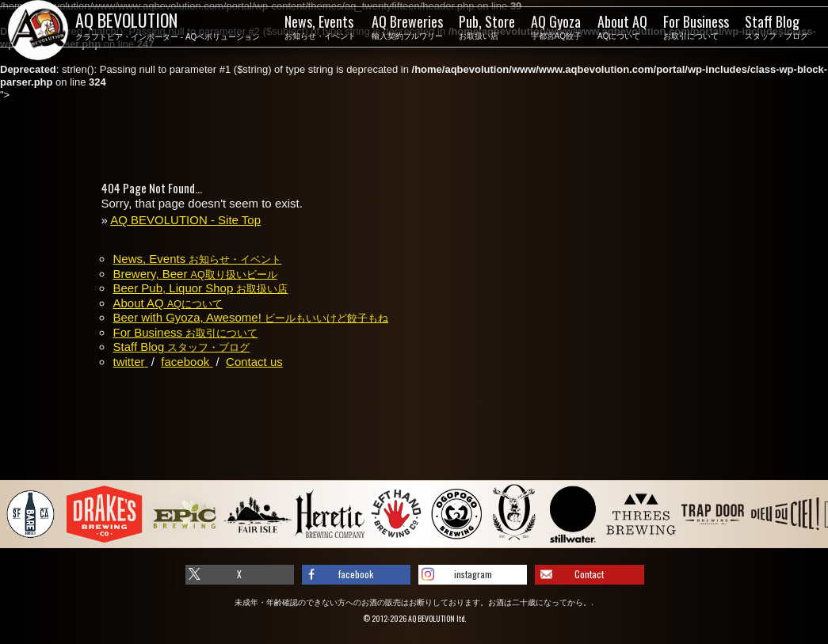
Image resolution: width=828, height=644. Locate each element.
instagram (473, 574)
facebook (356, 574)
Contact (589, 574)
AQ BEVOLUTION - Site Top (185, 220)
